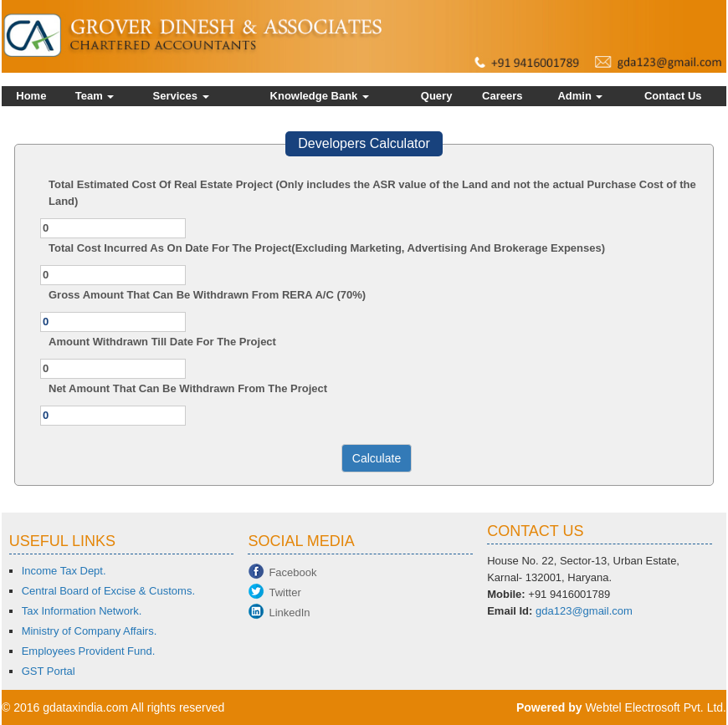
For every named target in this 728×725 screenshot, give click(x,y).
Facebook (292, 572)
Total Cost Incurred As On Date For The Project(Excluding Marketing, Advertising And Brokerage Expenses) (327, 248)
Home (31, 96)
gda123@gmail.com (584, 611)
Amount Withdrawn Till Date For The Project (162, 342)
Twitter (285, 592)
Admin (580, 96)
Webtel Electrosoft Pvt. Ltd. (656, 707)
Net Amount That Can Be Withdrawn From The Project (188, 388)
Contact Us (673, 96)
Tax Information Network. (82, 611)
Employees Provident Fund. (89, 651)
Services (181, 96)
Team (95, 96)
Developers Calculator (364, 143)
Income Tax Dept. (64, 571)
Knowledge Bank (320, 96)
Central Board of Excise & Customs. (108, 591)
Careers (502, 96)
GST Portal (49, 671)
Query (437, 96)
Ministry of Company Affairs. (90, 631)
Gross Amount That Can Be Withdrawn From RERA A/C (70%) (207, 295)
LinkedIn (289, 613)
